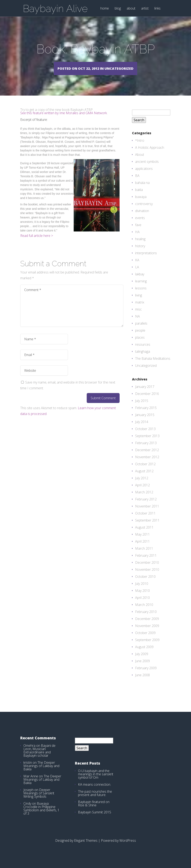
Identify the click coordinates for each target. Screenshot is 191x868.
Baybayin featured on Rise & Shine (94, 809)
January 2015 (145, 421)
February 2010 (146, 618)
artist (145, 9)
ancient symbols (147, 168)
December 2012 (147, 456)
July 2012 (142, 484)
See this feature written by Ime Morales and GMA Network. (64, 119)
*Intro (140, 146)
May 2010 (142, 597)
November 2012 (147, 463)
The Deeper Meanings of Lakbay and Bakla (41, 772)
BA (137, 182)
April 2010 (142, 604)
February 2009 (146, 674)
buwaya (141, 203)
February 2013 (146, 449)
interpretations (146, 259)
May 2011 (142, 540)
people (140, 336)
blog (118, 9)
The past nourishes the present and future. (95, 799)
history (140, 252)
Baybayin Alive (55, 8)
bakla (139, 196)
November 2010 (147, 575)
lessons (141, 294)
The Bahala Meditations (153, 364)
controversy (144, 210)
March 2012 (144, 498)
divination (142, 217)
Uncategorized (146, 372)
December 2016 (147, 400)
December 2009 (147, 625)
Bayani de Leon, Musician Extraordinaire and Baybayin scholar (39, 757)
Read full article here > (37, 242)
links (157, 9)
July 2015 (142, 407)
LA (137, 273)
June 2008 (142, 681)
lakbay (140, 280)
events (140, 224)
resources (143, 350)
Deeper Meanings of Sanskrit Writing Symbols (39, 799)
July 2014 (142, 428)
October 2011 (145, 519)
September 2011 (147, 526)
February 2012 (146, 505)
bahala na (142, 189)
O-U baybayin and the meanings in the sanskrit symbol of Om (96, 780)
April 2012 (142, 491)
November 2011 (147, 512)
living (139, 301)
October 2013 (145, 435)
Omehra (29, 752)
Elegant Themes (86, 846)
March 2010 (144, 611)
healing (140, 245)
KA (137, 266)
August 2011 (144, 533)
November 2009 (147, 632)
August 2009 (144, 653)
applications (144, 175)
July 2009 (142, 660)
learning (141, 287)
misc (138, 315)
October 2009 (145, 639)
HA (137, 238)
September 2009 (147, 646)
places (140, 343)
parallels (141, 329)
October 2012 (145, 470)
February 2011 (146, 561)
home (105, 9)
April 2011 (142, 547)
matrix (140, 308)
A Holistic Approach (150, 153)
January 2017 (145, 393)
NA (138, 322)
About (140, 161)
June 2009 (142, 667)
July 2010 (142, 590)
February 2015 (146, 414)
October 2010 (145, 583)
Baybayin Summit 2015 (95, 818)
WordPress (128, 846)
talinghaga (143, 357)
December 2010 (147, 568)
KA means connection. (94, 790)
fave (138, 231)
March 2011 (144, 554)
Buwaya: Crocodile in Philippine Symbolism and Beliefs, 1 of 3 (41, 814)
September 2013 (147, 442)
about (131, 9)
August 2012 (144, 477)
